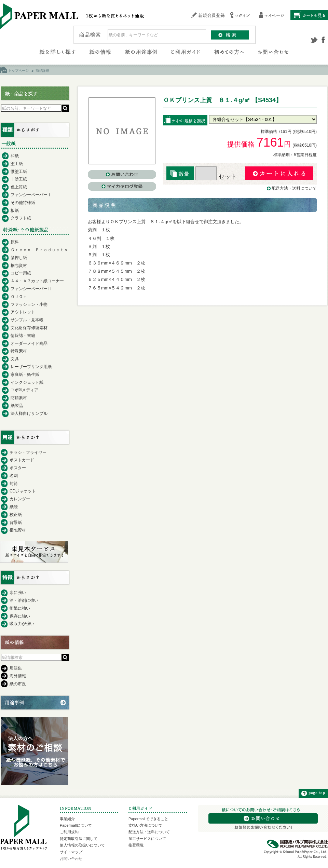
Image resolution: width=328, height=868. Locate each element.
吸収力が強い (22, 624)
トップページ (18, 71)
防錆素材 (19, 398)
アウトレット (23, 312)
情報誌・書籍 (23, 336)
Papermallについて (76, 825)
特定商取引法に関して (79, 839)
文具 (15, 359)
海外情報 (18, 676)
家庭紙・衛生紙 (25, 375)
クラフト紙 (21, 218)
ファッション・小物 (29, 304)
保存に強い (20, 616)
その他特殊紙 (23, 203)
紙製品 (17, 406)
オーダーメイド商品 (29, 343)
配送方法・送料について (294, 188)
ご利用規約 (69, 832)
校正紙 (16, 515)
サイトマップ (71, 852)
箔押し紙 (19, 258)
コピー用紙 (21, 273)
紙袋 (14, 507)
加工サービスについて (147, 839)
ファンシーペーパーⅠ (31, 195)
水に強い (18, 593)
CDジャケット (23, 491)
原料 (15, 242)
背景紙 (16, 523)
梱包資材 (19, 266)
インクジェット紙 (27, 382)
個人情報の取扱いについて (82, 845)
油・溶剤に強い (24, 600)
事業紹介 (67, 819)
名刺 (14, 476)
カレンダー (20, 499)
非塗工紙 (19, 179)
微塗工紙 (19, 172)
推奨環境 (136, 845)
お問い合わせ (71, 858)
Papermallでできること (148, 819)
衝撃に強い (20, 608)
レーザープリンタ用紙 (31, 367)
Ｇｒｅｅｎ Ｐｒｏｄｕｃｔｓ (39, 250)
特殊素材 (19, 351)
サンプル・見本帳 (27, 320)
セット (216, 177)
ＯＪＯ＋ (19, 297)
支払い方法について (145, 825)
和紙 (15, 156)
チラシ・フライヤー (28, 452)
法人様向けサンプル (29, 413)
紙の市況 (18, 684)
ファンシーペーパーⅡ (31, 289)
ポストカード (22, 460)
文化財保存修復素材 (29, 328)
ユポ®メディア (24, 390)
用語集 (16, 668)
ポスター (18, 468)
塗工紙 (17, 164)
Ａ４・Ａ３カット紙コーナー (37, 281)
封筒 (14, 484)
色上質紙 (19, 187)
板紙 (15, 211)
